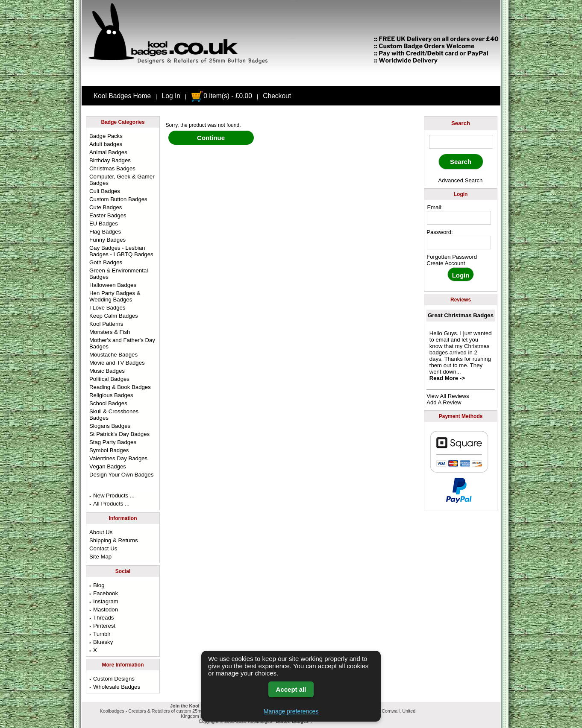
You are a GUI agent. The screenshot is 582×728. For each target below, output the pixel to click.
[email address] (459, 218)
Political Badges (109, 379)
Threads (101, 618)
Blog (97, 585)
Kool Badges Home (122, 96)
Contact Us (103, 548)
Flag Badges (105, 232)
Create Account (446, 263)
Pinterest (102, 626)
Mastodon (104, 610)
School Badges (108, 403)
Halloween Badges (113, 285)
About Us (101, 532)
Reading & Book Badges (120, 387)
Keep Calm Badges (114, 316)
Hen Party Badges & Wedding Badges (115, 296)
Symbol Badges (109, 450)
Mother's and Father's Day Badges (122, 343)
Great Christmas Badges (461, 315)
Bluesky (101, 642)
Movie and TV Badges (117, 363)
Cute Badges (106, 207)
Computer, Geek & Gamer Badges (122, 180)
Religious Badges (111, 395)
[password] (459, 243)
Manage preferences (291, 711)
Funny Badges (107, 240)
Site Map (100, 557)
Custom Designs (112, 679)
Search (461, 123)
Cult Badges (105, 191)
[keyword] (461, 142)
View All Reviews (448, 396)
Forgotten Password (452, 257)
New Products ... (112, 496)
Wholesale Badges (115, 687)
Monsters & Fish (110, 332)
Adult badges (106, 144)
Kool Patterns (106, 324)
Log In (171, 96)
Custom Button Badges (118, 199)
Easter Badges (108, 215)
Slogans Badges (110, 426)
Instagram (104, 601)
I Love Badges (107, 308)
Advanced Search (460, 180)
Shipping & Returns (114, 540)
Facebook (104, 593)
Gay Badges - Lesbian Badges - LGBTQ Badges (121, 251)
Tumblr (100, 634)
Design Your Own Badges (121, 475)
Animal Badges (108, 152)
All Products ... (109, 504)
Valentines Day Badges (118, 458)
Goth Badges (106, 262)
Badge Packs (106, 136)
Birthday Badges (110, 160)
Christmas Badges (112, 168)
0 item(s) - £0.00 (222, 96)
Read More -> (447, 378)
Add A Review (444, 402)
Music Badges (107, 371)
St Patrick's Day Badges (119, 434)
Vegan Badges (108, 466)
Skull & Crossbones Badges (114, 415)
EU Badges (104, 224)
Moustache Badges (113, 355)
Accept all (291, 689)
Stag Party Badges (113, 442)
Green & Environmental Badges (119, 274)
